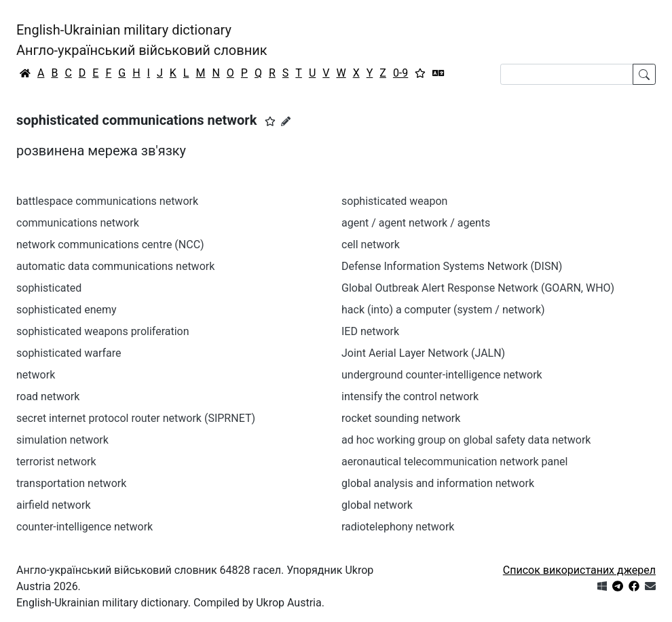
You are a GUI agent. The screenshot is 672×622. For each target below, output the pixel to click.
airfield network (53, 505)
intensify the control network (410, 396)
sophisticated (49, 288)
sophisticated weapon (394, 201)
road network (48, 396)
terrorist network (56, 462)
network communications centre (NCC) (110, 245)
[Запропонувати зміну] (286, 121)
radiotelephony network (398, 527)
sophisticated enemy (67, 310)
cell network (371, 245)
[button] (270, 121)
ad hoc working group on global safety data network (466, 440)
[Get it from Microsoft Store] (602, 586)
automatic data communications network (115, 266)
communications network (78, 223)
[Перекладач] (438, 73)
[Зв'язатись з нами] (650, 586)
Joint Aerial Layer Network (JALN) (423, 353)
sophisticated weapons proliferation (103, 331)
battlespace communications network (107, 201)
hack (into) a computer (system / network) (443, 310)
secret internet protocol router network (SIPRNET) (136, 418)
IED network (370, 331)
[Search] (567, 74)
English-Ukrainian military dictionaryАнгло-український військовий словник (142, 40)
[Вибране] (420, 73)
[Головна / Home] (25, 73)
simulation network (62, 440)
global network (377, 505)
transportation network (71, 483)
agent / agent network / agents (416, 223)
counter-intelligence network (85, 527)
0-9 (400, 73)
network (36, 375)
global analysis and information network (438, 483)
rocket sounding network (401, 418)
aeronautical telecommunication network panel (454, 462)
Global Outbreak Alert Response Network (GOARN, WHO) (478, 288)
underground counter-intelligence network (442, 375)
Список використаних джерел (579, 570)
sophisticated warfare (69, 353)
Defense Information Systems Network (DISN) (452, 266)
